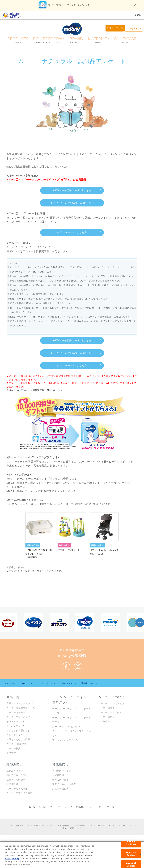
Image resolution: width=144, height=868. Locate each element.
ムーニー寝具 (14, 748)
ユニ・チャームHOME (20, 825)
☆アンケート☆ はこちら (72, 232)
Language (133, 28)
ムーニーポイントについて (67, 727)
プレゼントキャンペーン (65, 740)
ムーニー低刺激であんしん (21, 708)
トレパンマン (14, 726)
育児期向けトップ (62, 771)
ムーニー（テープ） (17, 712)
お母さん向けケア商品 (18, 739)
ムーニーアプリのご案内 (19, 793)
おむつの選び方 (61, 789)
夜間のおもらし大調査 (64, 784)
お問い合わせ (40, 825)
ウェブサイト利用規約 (59, 825)
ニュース (55, 807)
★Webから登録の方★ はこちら (72, 190)
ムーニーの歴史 (106, 708)
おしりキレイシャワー (18, 735)
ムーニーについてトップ (111, 703)
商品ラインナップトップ (19, 703)
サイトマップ (107, 807)
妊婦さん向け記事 (16, 780)
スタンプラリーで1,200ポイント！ (69, 5)
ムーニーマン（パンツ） (19, 717)
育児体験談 (12, 784)
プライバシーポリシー (83, 825)
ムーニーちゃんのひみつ (111, 712)
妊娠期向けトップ (16, 771)
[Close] (140, 855)
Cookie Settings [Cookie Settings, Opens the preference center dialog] (131, 843)
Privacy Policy (12, 858)
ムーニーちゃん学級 (17, 789)
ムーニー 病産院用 (16, 744)
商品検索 (11, 753)
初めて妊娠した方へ (17, 775)
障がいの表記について (72, 828)
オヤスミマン (14, 721)
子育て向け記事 (61, 780)
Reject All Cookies (131, 854)
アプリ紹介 (104, 721)
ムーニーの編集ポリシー (80, 807)
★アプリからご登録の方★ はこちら (72, 203)
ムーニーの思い (106, 717)
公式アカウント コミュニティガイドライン (115, 825)
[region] (72, 855)
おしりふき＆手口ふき (18, 730)
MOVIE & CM (38, 807)
